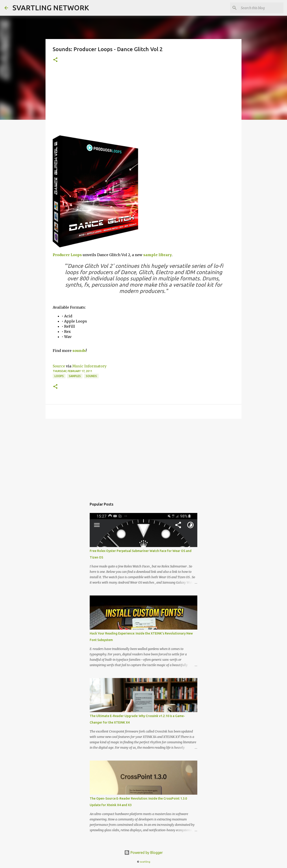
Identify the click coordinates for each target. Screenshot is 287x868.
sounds (79, 351)
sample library (158, 255)
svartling (145, 862)
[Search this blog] (260, 8)
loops (59, 376)
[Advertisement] (143, 102)
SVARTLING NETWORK (51, 8)
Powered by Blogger (143, 853)
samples (75, 376)
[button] (55, 60)
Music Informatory (89, 366)
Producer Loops (67, 255)
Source (59, 366)
